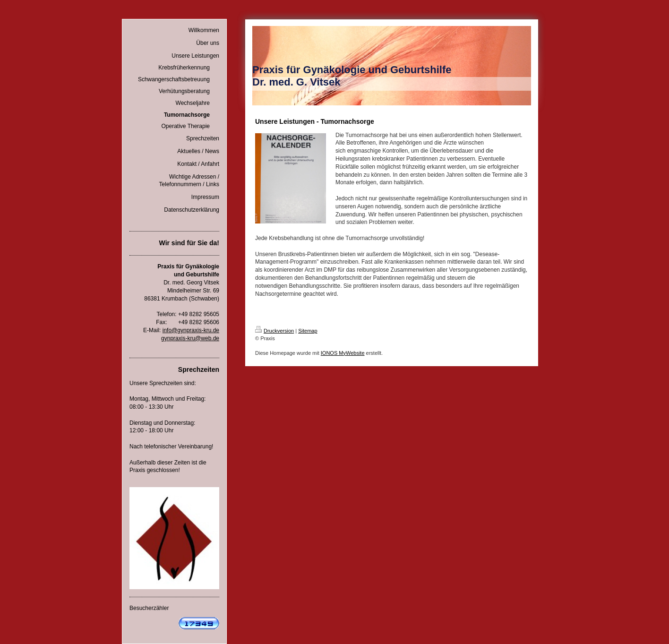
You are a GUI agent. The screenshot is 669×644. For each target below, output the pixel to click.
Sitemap (308, 331)
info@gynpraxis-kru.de (191, 330)
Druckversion (274, 331)
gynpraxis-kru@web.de (190, 338)
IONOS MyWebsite (343, 353)
